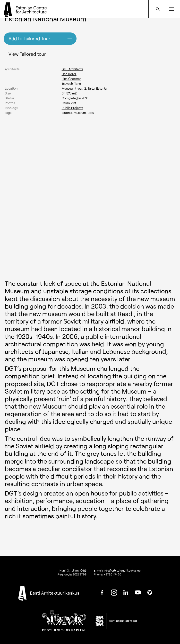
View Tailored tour (27, 54)
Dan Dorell (69, 74)
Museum (80, 113)
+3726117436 (113, 574)
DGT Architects (72, 69)
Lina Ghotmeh (72, 79)
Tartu (91, 113)
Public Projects (72, 108)
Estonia (67, 113)
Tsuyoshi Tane (71, 84)
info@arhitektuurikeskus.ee (122, 570)
